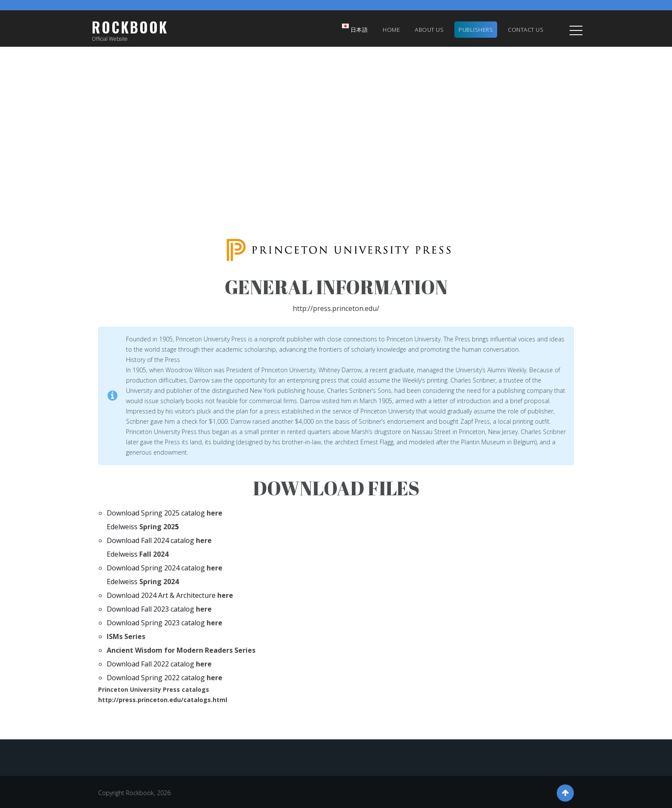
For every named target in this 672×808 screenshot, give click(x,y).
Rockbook (130, 27)
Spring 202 (156, 527)
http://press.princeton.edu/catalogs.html (163, 700)
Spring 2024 (158, 582)
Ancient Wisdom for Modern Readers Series (181, 650)
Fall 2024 (153, 554)
